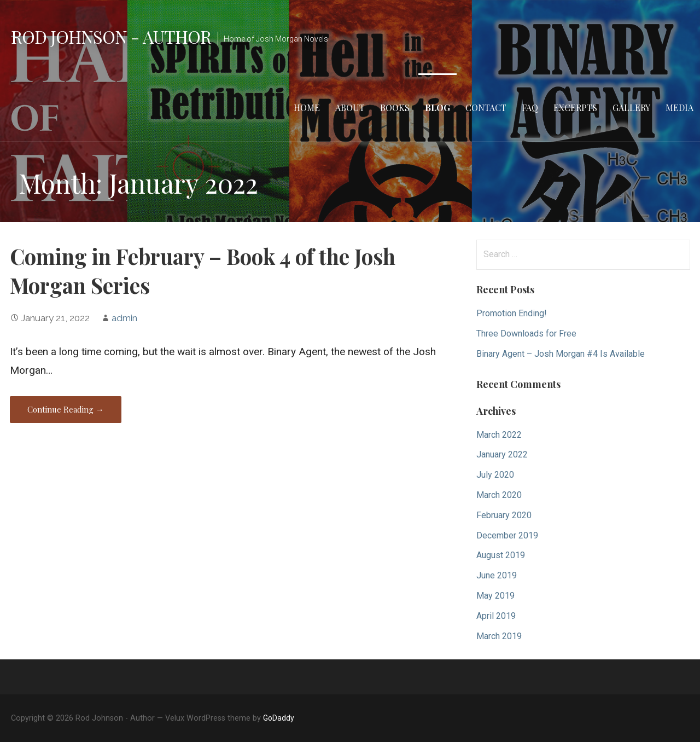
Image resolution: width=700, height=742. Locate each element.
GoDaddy (279, 718)
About (350, 108)
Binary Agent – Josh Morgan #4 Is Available (561, 354)
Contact (486, 108)
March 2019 (499, 636)
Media (679, 108)
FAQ (530, 108)
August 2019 (501, 555)
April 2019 (496, 616)
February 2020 (504, 515)
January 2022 (502, 454)
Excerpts (575, 108)
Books (395, 108)
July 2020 (495, 475)
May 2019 (495, 596)
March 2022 (499, 435)
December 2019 (507, 535)
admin (124, 318)
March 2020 (499, 495)
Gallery (631, 108)
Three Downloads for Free (526, 334)
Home (307, 108)
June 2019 (497, 575)
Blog (437, 108)
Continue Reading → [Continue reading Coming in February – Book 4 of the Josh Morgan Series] (66, 409)
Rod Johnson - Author (111, 36)
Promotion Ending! (512, 313)
